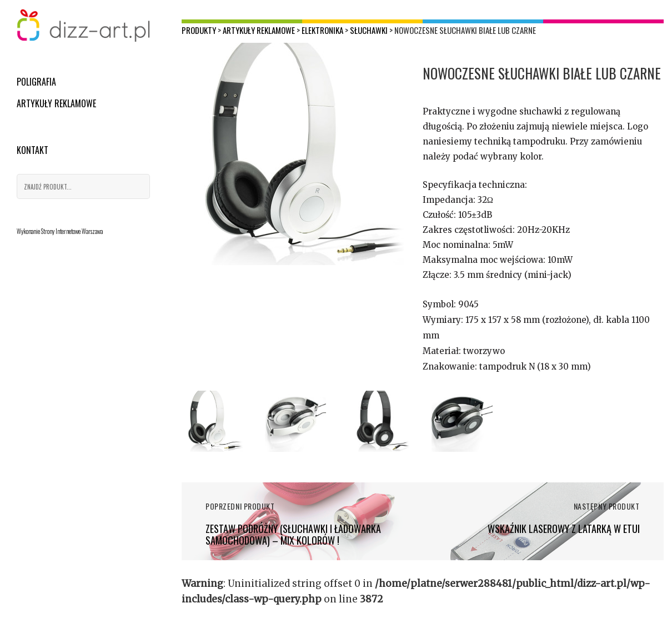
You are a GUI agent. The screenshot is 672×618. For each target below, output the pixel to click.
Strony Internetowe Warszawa (72, 231)
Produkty (199, 30)
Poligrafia (36, 82)
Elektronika (322, 30)
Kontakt (32, 150)
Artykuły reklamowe (56, 103)
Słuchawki (369, 30)
